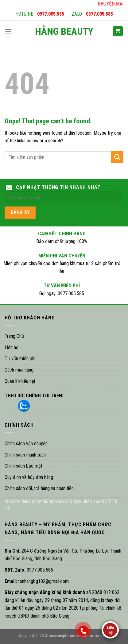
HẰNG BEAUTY (64, 31)
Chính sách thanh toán (25, 455)
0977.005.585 (51, 14)
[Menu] (8, 31)
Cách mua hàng (19, 370)
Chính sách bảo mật (23, 466)
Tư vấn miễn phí (20, 359)
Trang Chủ (14, 336)
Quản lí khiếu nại (20, 381)
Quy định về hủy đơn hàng (29, 477)
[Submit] (117, 157)
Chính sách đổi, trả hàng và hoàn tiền (39, 488)
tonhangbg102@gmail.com (43, 581)
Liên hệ (12, 347)
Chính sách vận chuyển (26, 443)
